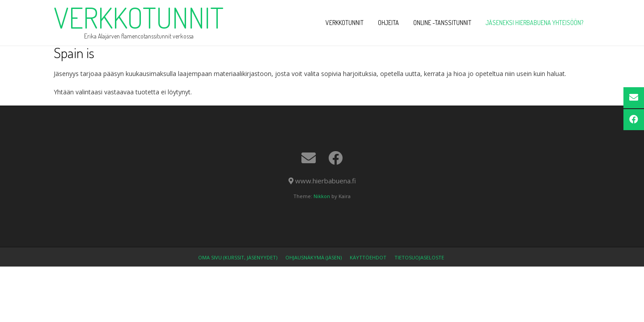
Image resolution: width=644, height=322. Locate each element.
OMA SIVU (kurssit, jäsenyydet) (238, 257)
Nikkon (322, 196)
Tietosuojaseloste (419, 257)
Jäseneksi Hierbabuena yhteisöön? (534, 23)
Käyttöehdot (368, 257)
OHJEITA (388, 23)
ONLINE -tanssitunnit (442, 23)
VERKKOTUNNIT (345, 23)
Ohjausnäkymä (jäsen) (314, 257)
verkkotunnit (139, 17)
